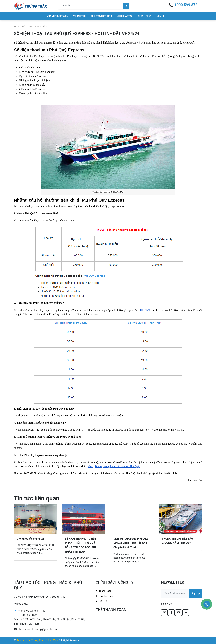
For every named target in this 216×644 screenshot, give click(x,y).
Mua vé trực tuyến (57, 16)
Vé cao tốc (79, 16)
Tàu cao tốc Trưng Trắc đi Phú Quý (37, 640)
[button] (19, 538)
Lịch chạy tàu (125, 16)
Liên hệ (160, 16)
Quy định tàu (106, 596)
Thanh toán (145, 16)
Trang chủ (19, 27)
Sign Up (196, 593)
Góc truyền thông (101, 16)
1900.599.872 (186, 5)
